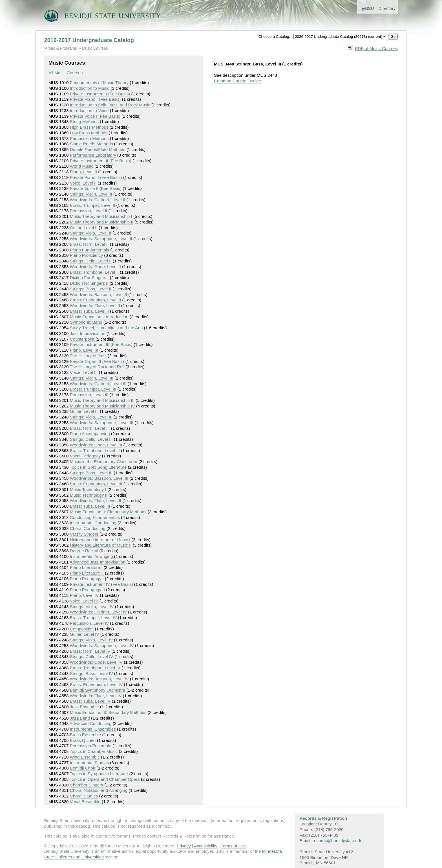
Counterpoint (82, 339)
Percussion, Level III (89, 395)
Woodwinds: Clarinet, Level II (98, 200)
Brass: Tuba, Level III (90, 506)
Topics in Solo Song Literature (98, 467)
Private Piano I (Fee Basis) (95, 99)
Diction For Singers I (89, 278)
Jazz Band (80, 718)
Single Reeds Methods (91, 144)
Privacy (184, 846)
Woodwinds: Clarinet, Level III (98, 384)
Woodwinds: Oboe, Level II (95, 267)
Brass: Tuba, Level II (89, 311)
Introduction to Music (90, 88)
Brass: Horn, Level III (90, 428)
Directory (387, 8)
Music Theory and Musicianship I (101, 216)
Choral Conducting (88, 528)
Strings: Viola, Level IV (91, 640)
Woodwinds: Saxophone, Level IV (102, 645)
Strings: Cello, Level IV (92, 657)
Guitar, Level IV (85, 634)
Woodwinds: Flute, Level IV (96, 696)
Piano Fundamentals (89, 250)
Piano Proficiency (86, 255)
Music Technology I (88, 489)
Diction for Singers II (89, 283)
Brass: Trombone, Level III (95, 451)
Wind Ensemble (85, 757)
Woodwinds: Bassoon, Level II (99, 294)
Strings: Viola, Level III (91, 417)
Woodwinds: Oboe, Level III (96, 445)
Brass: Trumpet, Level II (92, 205)
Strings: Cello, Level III (91, 439)
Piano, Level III (84, 350)
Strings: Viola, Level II (91, 233)
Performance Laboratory (93, 155)
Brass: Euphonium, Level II (96, 300)
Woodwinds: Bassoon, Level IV (99, 679)
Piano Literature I (86, 567)
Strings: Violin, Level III (92, 378)
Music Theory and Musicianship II (102, 222)
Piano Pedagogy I (87, 579)
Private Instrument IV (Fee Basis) (101, 584)
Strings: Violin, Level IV (92, 607)
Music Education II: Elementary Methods (108, 512)
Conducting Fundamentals (95, 517)
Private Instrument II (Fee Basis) (101, 161)
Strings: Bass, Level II (91, 289)
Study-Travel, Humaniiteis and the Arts (106, 328)
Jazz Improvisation (88, 333)
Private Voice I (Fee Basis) (95, 116)
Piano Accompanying (90, 434)
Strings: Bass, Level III (91, 473)
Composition (82, 629)
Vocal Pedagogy (85, 456)
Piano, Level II (83, 172)
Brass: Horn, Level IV (90, 651)
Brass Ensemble (86, 735)
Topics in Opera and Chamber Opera (105, 779)
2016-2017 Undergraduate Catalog (89, 40)
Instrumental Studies (89, 763)
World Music (82, 166)
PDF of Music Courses (376, 48)
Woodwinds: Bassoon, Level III (99, 478)
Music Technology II (89, 495)
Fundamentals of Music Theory (99, 83)
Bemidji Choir (83, 768)
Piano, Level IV (84, 595)
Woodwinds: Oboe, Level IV (96, 662)
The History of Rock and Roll (97, 367)
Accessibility (206, 846)
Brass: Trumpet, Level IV (93, 618)
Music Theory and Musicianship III (102, 400)
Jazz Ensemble (84, 707)
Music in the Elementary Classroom (104, 462)
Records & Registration (323, 818)
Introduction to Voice (89, 110)
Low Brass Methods (89, 133)
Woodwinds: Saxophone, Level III (102, 423)
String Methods (84, 121)
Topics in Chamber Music (94, 751)
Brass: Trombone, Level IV (95, 668)
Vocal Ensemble (85, 802)
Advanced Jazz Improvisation (98, 562)
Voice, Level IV (84, 601)
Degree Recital (84, 551)
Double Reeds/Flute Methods (98, 149)
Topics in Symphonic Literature (99, 774)
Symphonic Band (86, 322)
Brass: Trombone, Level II (94, 272)
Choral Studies (84, 796)
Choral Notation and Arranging (99, 790)
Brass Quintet (83, 740)
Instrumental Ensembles (93, 729)
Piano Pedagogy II (87, 590)
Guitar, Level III (84, 411)
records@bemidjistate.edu (338, 840)
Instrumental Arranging (91, 556)
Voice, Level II (83, 183)
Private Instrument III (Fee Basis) (101, 344)
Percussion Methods (89, 138)
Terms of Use (233, 846)
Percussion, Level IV (89, 623)
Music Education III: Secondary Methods (108, 712)
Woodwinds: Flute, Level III (96, 500)
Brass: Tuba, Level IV (90, 701)
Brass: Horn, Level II (89, 244)
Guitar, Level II (84, 228)
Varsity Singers (84, 534)
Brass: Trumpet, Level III (93, 389)
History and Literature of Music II (101, 545)
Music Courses (95, 48)
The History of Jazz (88, 356)
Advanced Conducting (91, 723)
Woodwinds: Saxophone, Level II (101, 239)
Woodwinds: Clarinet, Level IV (98, 612)
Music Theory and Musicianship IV (102, 406)
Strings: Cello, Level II (91, 261)
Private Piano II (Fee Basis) (96, 177)
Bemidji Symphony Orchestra (98, 690)
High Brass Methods (89, 127)
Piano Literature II (87, 573)
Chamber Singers (87, 785)
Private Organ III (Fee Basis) (97, 361)
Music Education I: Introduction (99, 317)
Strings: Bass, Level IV (91, 673)
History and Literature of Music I (100, 540)
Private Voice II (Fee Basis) (96, 188)
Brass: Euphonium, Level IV (96, 684)
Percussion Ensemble (91, 746)
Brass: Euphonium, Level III (96, 484)
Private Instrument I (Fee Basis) (100, 94)
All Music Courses (66, 73)
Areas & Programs (61, 48)
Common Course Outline (237, 81)
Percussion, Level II (89, 211)
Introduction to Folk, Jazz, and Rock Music (110, 105)
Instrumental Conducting (93, 523)
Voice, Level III (84, 372)
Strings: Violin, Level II (91, 194)
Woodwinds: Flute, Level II (95, 305)
